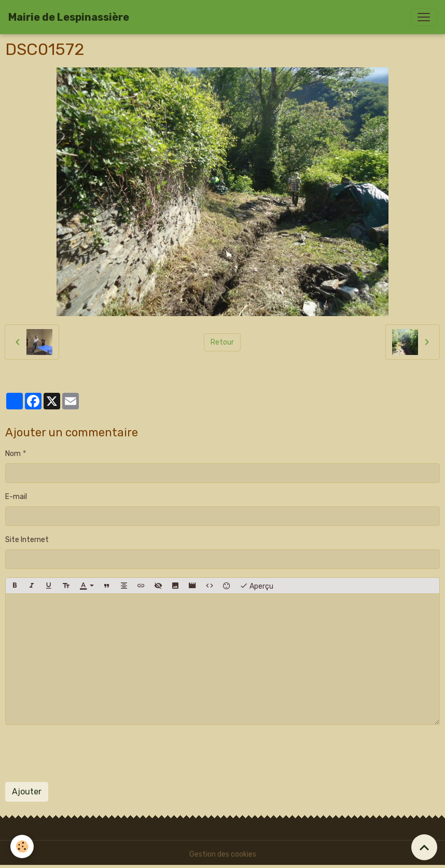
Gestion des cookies (223, 854)
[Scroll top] (424, 847)
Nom (13, 454)
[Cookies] (22, 846)
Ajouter (27, 792)
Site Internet (27, 540)
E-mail (16, 497)
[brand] (69, 17)
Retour (222, 342)
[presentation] (84, 753)
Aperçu (256, 586)
